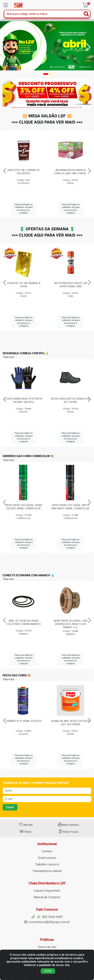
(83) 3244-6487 (47, 917)
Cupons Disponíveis (47, 891)
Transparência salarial (47, 871)
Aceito (48, 971)
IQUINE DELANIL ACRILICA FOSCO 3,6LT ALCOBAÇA (70, 723)
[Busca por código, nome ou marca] (44, 14)
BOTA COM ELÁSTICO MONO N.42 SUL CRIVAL (70, 400)
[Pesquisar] (86, 14)
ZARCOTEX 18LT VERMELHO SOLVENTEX (71, 172)
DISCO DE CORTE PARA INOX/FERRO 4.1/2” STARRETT (24, 285)
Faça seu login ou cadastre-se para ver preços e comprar (24, 209)
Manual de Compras (47, 897)
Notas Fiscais (68, 832)
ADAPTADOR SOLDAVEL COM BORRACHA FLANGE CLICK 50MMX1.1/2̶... (71, 624)
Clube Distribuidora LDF (47, 883)
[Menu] (6, 5)
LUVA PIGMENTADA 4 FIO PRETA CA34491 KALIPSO (24, 400)
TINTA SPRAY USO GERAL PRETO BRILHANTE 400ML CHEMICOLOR (70, 507)
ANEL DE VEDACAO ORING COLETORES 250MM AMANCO (24, 622)
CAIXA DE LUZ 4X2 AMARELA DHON (71, 285)
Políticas (47, 940)
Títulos (26, 832)
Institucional (47, 844)
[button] (46, 74)
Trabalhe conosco (47, 864)
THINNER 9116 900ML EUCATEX (24, 721)
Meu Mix (26, 825)
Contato (47, 851)
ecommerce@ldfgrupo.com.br (47, 922)
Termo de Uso (47, 947)
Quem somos (47, 858)
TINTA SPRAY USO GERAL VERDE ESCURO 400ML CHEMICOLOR (23, 507)
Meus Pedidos (68, 825)
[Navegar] (6, 47)
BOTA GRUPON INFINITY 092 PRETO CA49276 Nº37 (24, 172)
